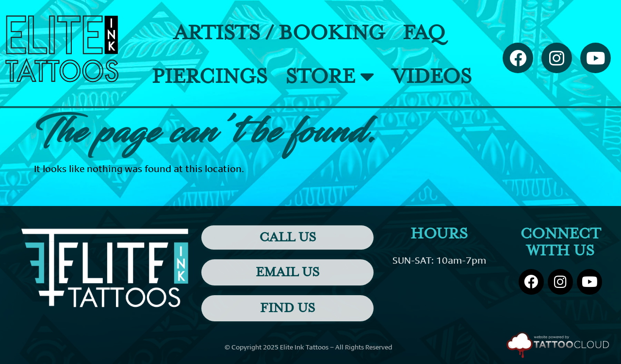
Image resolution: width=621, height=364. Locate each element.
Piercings (210, 77)
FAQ (424, 33)
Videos (432, 77)
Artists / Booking (279, 33)
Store (330, 76)
